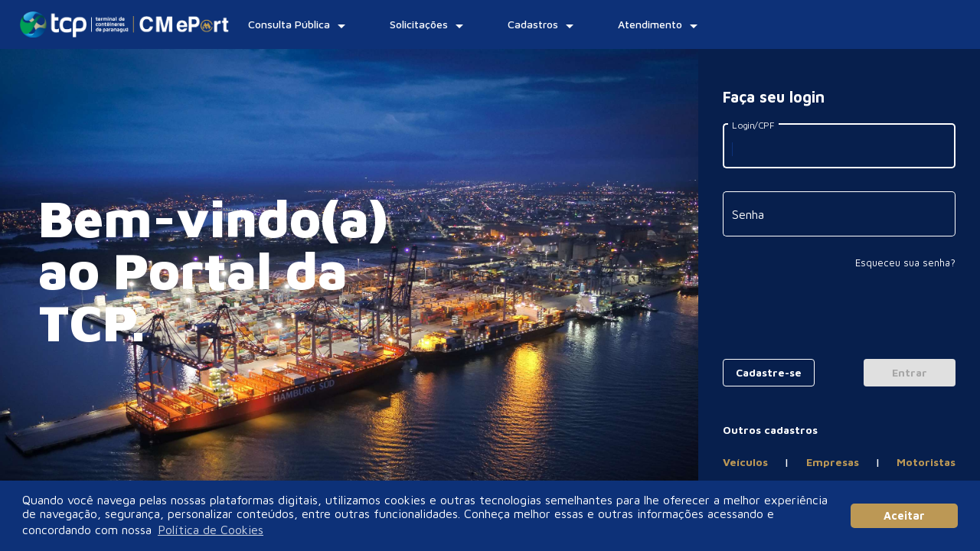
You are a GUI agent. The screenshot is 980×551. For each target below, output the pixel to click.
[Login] (910, 373)
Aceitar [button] (904, 515)
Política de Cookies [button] (211, 530)
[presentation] (839, 318)
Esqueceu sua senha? (905, 262)
